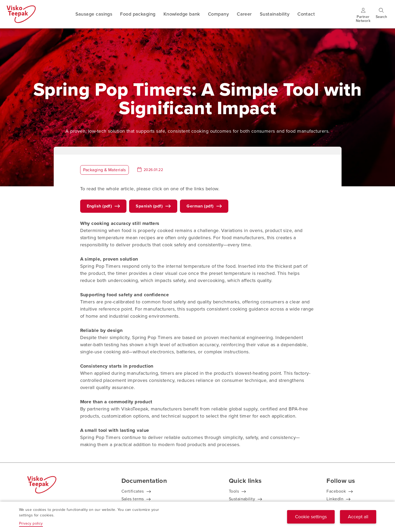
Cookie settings (311, 517)
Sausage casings (94, 14)
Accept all (358, 517)
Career (244, 14)
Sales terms (133, 499)
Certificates (133, 491)
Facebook (336, 491)
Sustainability (275, 14)
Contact (306, 14)
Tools (234, 491)
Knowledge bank (182, 14)
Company (218, 14)
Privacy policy (31, 523)
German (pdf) (200, 206)
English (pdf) (99, 206)
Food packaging (138, 14)
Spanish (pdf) (149, 206)
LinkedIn (335, 499)
